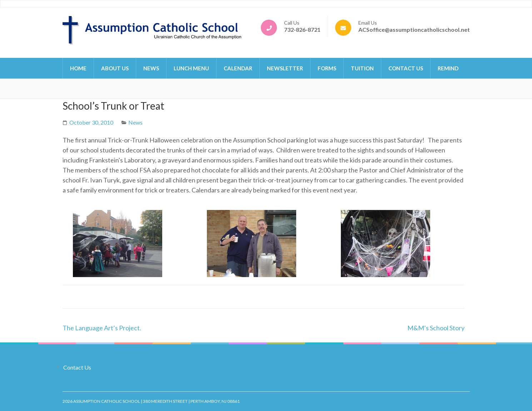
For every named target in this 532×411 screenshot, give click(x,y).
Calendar (238, 68)
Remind (448, 68)
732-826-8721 (302, 29)
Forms (327, 68)
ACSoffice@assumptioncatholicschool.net (414, 29)
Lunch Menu (191, 68)
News (151, 68)
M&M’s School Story (436, 328)
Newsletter (285, 68)
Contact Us (406, 68)
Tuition (362, 68)
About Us (115, 68)
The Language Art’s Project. (102, 328)
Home (78, 68)
